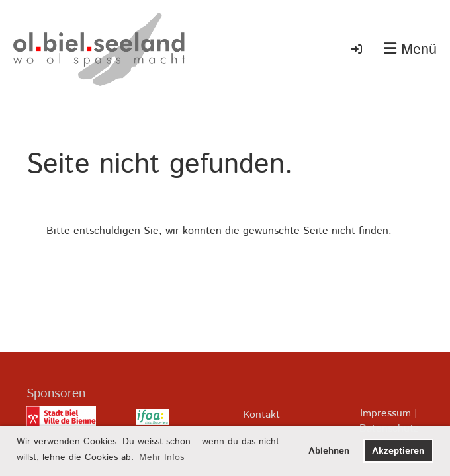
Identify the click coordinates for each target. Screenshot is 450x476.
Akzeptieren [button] (398, 451)
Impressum (385, 414)
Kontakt (261, 415)
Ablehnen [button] (329, 451)
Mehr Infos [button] (161, 457)
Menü (410, 50)
